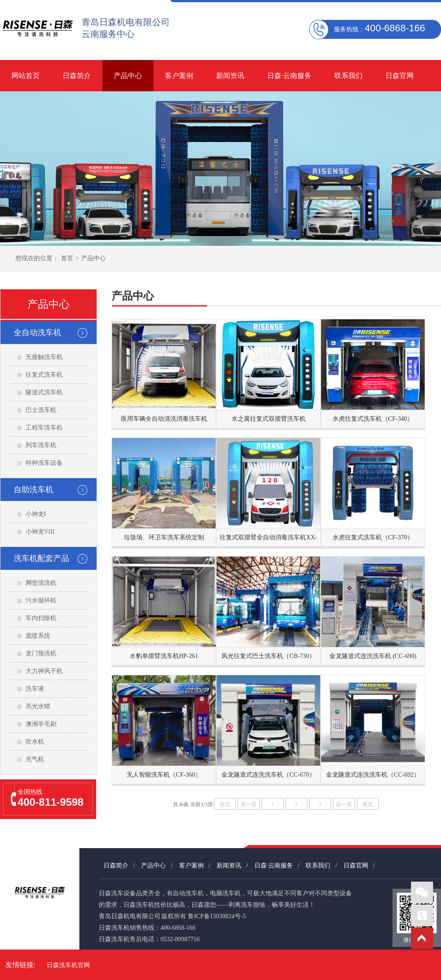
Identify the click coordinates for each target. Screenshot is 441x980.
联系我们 (348, 76)
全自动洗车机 (37, 333)
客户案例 (179, 76)
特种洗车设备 (44, 463)
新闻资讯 (230, 76)
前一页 (249, 804)
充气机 (35, 759)
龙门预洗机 (41, 653)
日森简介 (77, 76)
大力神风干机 (44, 671)
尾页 (368, 804)
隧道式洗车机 (44, 392)
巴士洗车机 (41, 410)
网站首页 (26, 76)
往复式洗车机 (44, 375)
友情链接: (20, 965)
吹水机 (35, 742)
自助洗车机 (34, 490)
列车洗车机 (41, 445)
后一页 (344, 804)
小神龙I (36, 514)
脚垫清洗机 (41, 583)
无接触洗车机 (44, 357)
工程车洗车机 (44, 428)
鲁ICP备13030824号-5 (217, 916)
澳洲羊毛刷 (41, 724)
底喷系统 (38, 636)
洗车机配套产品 (41, 558)
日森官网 (400, 76)
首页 (67, 258)
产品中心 (128, 76)
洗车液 (35, 689)
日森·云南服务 (289, 76)
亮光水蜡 (38, 706)
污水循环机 (41, 600)
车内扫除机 (41, 618)
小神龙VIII (40, 532)
